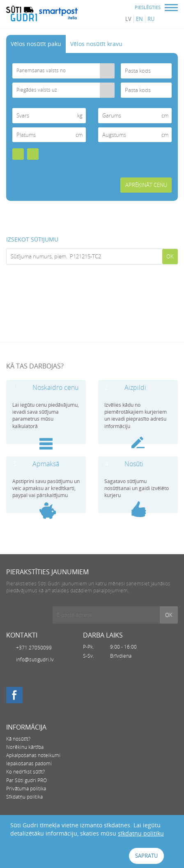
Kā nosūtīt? (18, 739)
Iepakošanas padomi (29, 763)
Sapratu (146, 856)
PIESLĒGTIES (148, 7)
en (139, 19)
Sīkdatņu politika (24, 797)
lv (128, 19)
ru (151, 19)
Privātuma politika (26, 789)
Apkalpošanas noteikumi (33, 755)
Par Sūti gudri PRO (26, 780)
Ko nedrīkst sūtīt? (25, 772)
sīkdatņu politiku (141, 833)
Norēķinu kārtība (25, 747)
